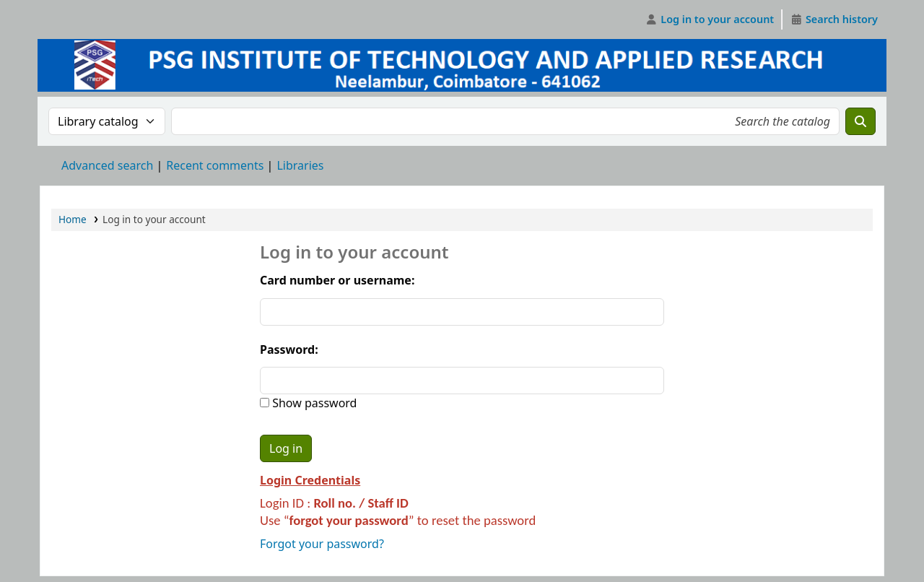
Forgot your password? (322, 544)
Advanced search (107, 165)
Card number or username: (337, 280)
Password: (289, 349)
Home (73, 219)
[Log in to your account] (710, 19)
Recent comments (215, 165)
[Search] (860, 121)
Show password (313, 403)
